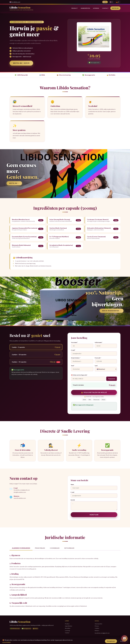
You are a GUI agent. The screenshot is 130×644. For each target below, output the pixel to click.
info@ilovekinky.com (20, 492)
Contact (105, 8)
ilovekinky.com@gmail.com (22, 490)
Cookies (97, 628)
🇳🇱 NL (105, 2)
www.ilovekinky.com (20, 498)
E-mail (72, 492)
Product (75, 8)
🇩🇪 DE (118, 2)
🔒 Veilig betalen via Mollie (94, 392)
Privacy (97, 626)
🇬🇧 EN (111, 2)
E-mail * (73, 350)
